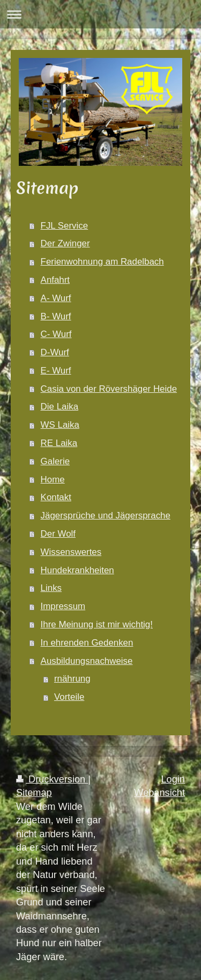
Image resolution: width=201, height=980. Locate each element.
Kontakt (56, 497)
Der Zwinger (65, 243)
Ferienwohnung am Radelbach (102, 262)
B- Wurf (56, 316)
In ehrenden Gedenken (87, 643)
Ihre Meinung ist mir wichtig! (97, 624)
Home (53, 480)
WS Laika (60, 425)
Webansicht (159, 793)
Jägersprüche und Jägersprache (106, 515)
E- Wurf (56, 371)
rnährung (72, 679)
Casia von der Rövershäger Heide (109, 389)
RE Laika (59, 443)
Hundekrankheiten (77, 570)
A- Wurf (56, 298)
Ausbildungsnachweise (87, 661)
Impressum (63, 606)
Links (51, 588)
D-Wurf (55, 352)
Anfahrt (55, 280)
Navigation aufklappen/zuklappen (100, 14)
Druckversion (52, 779)
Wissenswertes (71, 552)
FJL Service (65, 226)
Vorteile (69, 697)
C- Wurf (56, 334)
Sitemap (34, 793)
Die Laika (59, 407)
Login (173, 779)
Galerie (55, 461)
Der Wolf (58, 534)
